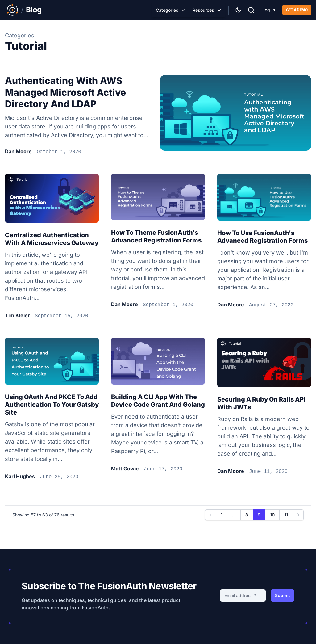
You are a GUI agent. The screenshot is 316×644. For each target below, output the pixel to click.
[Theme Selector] (238, 10)
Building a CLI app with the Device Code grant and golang (158, 401)
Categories (167, 10)
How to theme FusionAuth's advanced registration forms (156, 236)
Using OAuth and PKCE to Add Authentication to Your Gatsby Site (52, 405)
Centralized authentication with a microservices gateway (52, 239)
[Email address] (243, 596)
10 (272, 515)
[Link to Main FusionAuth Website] (12, 10)
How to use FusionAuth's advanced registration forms (262, 237)
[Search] (251, 9)
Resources (203, 10)
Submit (283, 595)
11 (286, 515)
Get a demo (297, 10)
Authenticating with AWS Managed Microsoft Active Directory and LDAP (65, 92)
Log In (269, 10)
